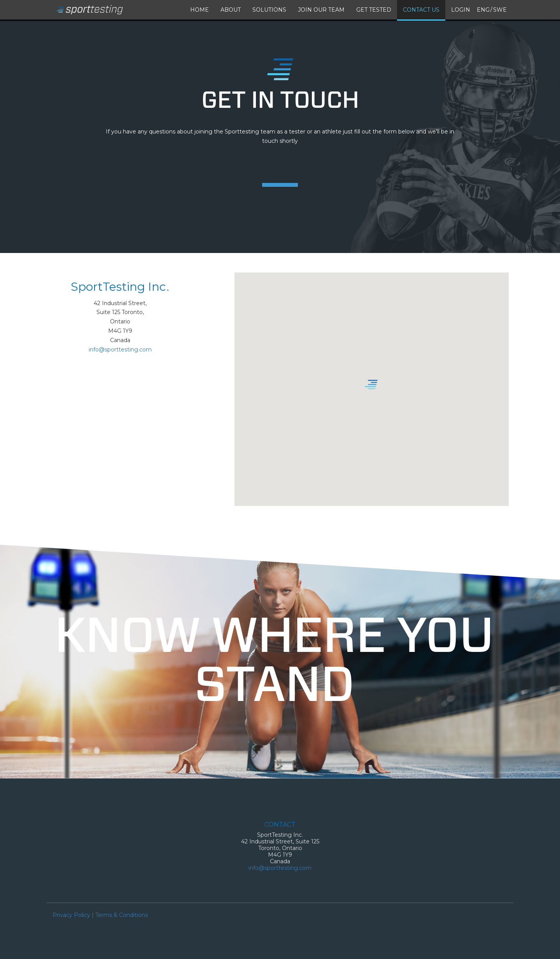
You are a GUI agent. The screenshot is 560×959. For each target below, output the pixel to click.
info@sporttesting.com (120, 350)
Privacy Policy (71, 915)
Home (199, 10)
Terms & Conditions (122, 915)
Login (461, 10)
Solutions (269, 10)
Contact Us (421, 10)
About (231, 10)
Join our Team (321, 10)
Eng (483, 10)
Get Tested (374, 10)
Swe (500, 10)
